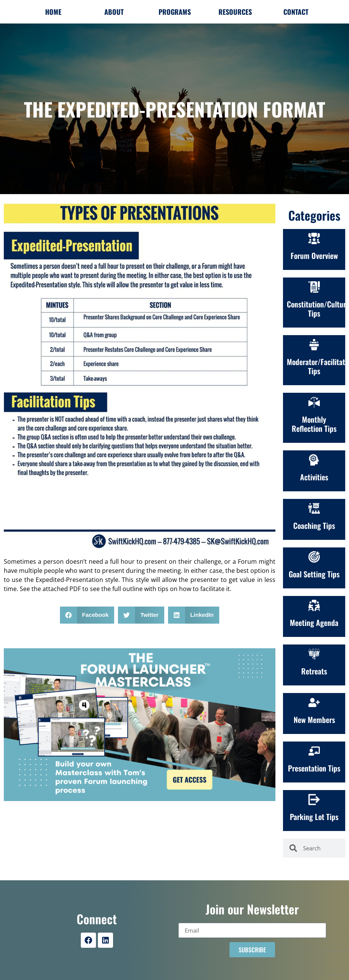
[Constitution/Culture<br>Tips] (314, 287)
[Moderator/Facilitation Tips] (314, 345)
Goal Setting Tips (314, 574)
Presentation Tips (314, 768)
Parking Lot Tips (314, 817)
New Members (314, 720)
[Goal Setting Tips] (314, 557)
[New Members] (314, 702)
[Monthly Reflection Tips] (314, 402)
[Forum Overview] (314, 238)
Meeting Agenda (314, 622)
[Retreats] (314, 654)
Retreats (314, 671)
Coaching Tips (314, 525)
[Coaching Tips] (314, 508)
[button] (87, 615)
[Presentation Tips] (314, 751)
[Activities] (314, 460)
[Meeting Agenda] (314, 605)
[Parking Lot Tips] (314, 800)
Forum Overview (314, 256)
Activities (314, 477)
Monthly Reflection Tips (314, 424)
